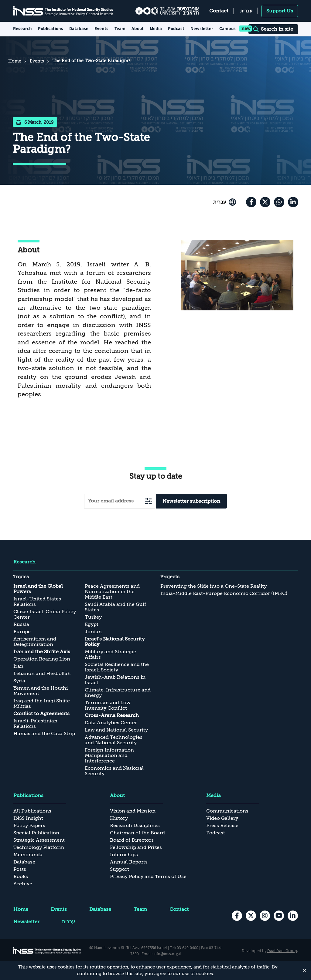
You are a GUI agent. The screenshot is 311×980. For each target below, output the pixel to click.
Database (79, 28)
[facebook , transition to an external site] (251, 202)
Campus (227, 28)
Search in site (273, 29)
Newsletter (202, 28)
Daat (272, 951)
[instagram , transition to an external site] (265, 916)
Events (101, 28)
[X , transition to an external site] (265, 202)
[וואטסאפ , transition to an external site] (279, 202)
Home (15, 61)
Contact (219, 11)
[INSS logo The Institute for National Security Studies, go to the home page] (47, 951)
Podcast (176, 28)
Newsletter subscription (191, 501)
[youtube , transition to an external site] (279, 916)
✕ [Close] (304, 970)
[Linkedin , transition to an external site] (293, 202)
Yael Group (287, 951)
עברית (246, 11)
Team (120, 28)
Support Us (280, 11)
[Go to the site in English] (225, 202)
